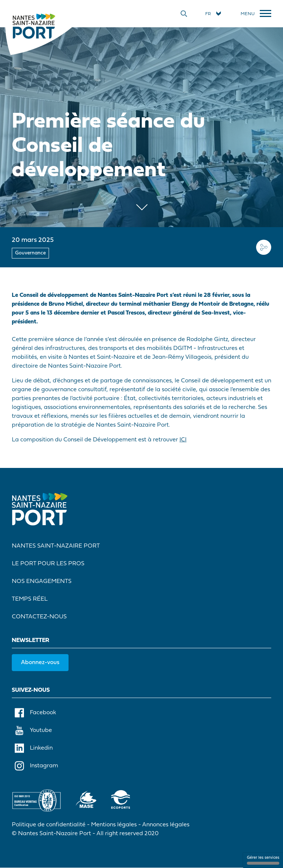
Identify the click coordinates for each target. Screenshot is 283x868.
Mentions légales (114, 825)
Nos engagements (42, 581)
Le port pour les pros (48, 564)
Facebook (35, 713)
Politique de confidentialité (49, 825)
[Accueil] (34, 26)
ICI (183, 440)
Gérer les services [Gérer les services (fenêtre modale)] (263, 860)
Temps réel (30, 599)
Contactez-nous (39, 617)
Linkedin (34, 748)
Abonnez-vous (40, 663)
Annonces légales (166, 825)
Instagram (36, 766)
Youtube (33, 730)
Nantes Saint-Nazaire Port (56, 546)
